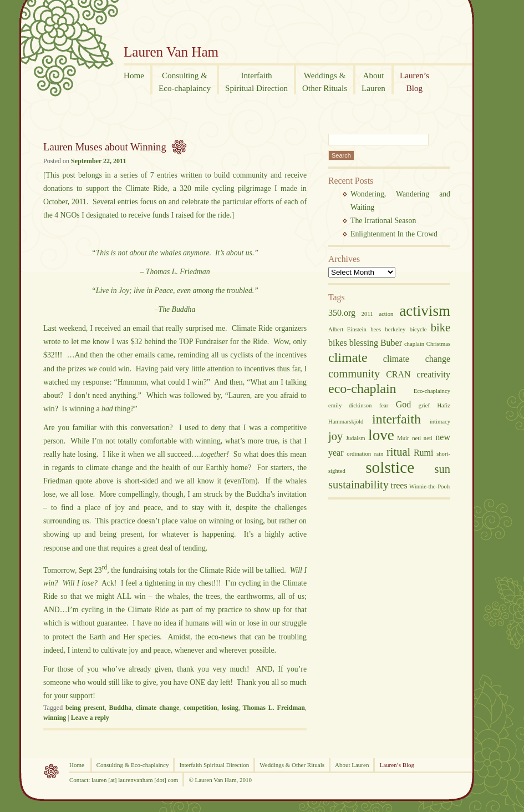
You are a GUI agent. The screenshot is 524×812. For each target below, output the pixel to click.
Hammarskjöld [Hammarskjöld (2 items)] (346, 422)
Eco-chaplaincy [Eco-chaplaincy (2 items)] (432, 391)
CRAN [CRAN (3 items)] (398, 374)
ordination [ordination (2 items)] (359, 454)
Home (78, 765)
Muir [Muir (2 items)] (403, 438)
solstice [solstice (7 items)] (390, 467)
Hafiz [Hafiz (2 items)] (444, 405)
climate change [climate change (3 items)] (417, 359)
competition (200, 708)
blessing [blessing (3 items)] (364, 343)
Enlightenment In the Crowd (394, 234)
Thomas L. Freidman (274, 708)
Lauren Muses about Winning (105, 147)
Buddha (121, 708)
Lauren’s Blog (397, 765)
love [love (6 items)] (381, 435)
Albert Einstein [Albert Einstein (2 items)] (347, 329)
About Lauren (352, 765)
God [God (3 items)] (404, 404)
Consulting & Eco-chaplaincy (133, 765)
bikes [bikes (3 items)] (338, 343)
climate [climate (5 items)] (348, 357)
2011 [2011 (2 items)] (367, 314)
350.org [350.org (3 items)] (342, 313)
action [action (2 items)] (386, 314)
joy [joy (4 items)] (335, 436)
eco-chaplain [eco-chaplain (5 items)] (362, 389)
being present (85, 708)
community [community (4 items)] (354, 374)
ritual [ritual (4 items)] (398, 452)
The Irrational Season (383, 221)
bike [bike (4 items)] (441, 327)
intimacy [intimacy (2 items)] (440, 422)
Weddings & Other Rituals (292, 765)
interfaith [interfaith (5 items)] (396, 419)
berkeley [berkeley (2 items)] (396, 329)
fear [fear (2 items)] (384, 405)
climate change (157, 708)
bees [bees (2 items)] (376, 329)
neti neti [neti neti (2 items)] (422, 438)
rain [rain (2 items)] (379, 454)
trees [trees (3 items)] (399, 485)
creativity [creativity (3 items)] (434, 374)
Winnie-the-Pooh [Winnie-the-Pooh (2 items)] (429, 486)
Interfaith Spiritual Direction (214, 765)
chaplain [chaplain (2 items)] (414, 344)
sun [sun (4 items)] (442, 469)
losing (230, 708)
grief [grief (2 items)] (424, 405)
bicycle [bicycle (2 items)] (418, 329)
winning (55, 718)
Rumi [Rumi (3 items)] (424, 453)
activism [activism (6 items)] (425, 311)
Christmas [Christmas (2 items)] (438, 344)
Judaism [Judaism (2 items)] (356, 438)
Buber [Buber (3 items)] (391, 343)
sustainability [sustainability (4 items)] (358, 485)
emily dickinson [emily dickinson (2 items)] (350, 405)
